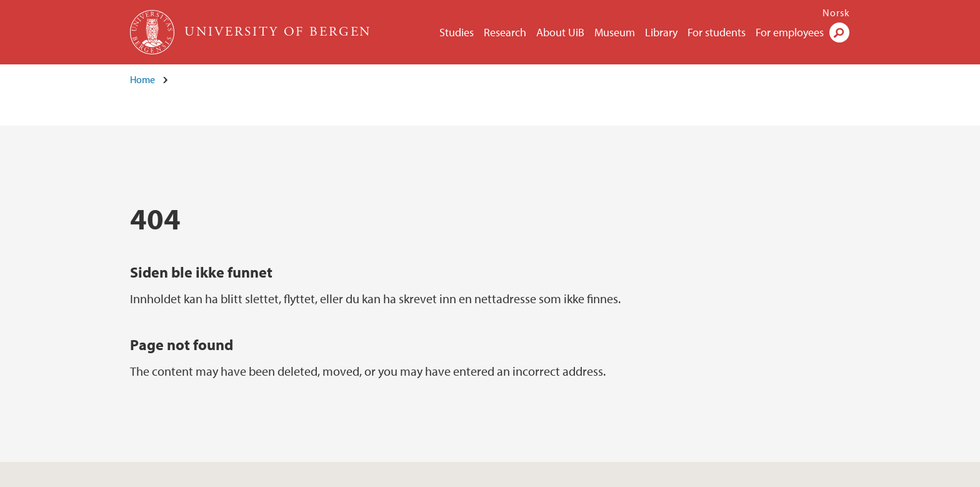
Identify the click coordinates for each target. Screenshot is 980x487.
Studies (457, 32)
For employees (790, 32)
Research (505, 32)
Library (661, 32)
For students (717, 32)
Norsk (836, 13)
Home (142, 79)
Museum (615, 32)
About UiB (560, 32)
